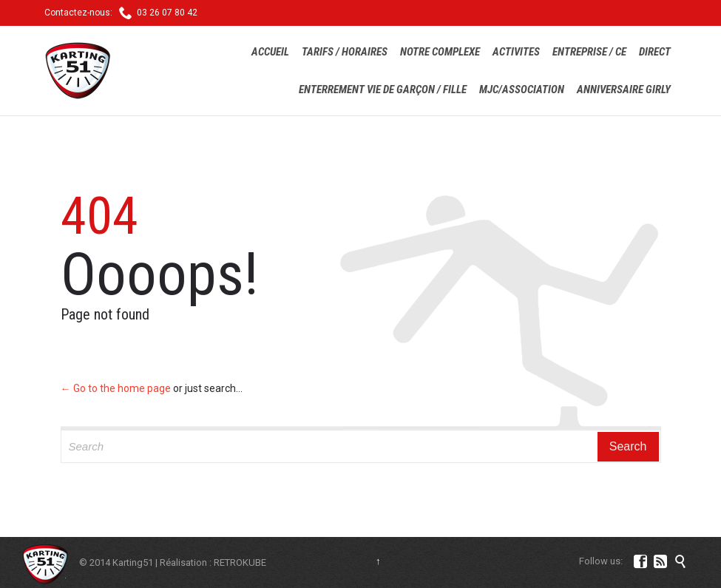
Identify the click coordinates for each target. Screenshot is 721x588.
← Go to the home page (116, 388)
